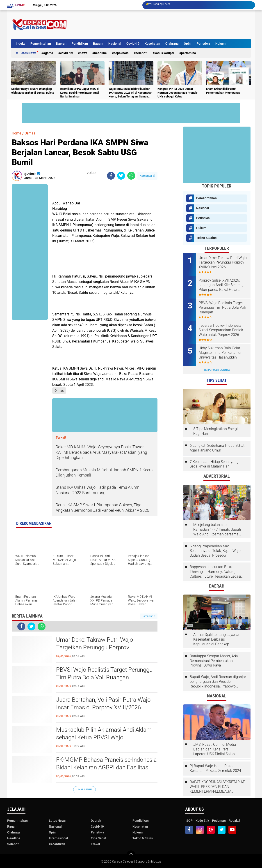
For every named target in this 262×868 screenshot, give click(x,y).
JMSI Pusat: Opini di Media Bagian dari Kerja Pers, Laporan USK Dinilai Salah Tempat (215, 749)
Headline (100, 53)
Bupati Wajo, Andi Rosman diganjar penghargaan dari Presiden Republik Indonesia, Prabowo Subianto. (218, 682)
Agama (48, 53)
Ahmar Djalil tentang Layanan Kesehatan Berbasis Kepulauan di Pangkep (217, 639)
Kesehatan (152, 44)
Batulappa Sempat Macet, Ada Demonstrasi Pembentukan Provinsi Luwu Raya (214, 661)
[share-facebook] (111, 176)
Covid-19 (133, 44)
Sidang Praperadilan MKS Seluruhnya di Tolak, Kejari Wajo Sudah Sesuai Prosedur (215, 551)
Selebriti (142, 53)
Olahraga (172, 44)
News (83, 53)
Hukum (220, 44)
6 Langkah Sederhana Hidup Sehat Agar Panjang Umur (217, 448)
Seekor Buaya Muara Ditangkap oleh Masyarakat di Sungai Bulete (33, 91)
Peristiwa (203, 44)
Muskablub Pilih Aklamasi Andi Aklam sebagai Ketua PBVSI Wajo (104, 734)
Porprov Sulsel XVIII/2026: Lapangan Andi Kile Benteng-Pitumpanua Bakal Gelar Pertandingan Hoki (222, 285)
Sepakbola (121, 53)
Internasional (58, 838)
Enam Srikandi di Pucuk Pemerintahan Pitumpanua (223, 91)
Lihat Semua (84, 790)
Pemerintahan (41, 44)
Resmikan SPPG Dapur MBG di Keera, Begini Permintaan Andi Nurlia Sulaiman (80, 93)
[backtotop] (131, 855)
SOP (189, 821)
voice (91, 173)
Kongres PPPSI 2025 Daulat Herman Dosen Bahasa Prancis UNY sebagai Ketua (178, 93)
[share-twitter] (121, 176)
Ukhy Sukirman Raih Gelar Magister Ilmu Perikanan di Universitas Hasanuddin (220, 353)
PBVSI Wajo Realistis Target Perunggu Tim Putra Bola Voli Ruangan (104, 674)
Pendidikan (80, 44)
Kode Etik (202, 821)
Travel (95, 844)
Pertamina (189, 53)
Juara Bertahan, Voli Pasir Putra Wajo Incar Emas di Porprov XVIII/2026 (103, 704)
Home (20, 5)
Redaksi (234, 821)
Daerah (61, 44)
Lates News (28, 53)
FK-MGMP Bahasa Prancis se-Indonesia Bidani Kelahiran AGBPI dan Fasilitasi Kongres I (106, 767)
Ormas (30, 133)
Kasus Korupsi (164, 53)
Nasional (115, 44)
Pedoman (219, 821)
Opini (188, 44)
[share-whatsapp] (131, 176)
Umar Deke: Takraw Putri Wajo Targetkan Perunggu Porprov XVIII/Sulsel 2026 (95, 647)
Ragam (98, 44)
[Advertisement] (169, 25)
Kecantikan (57, 844)
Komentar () (147, 176)
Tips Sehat (99, 838)
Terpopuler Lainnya (217, 370)
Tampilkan (149, 616)
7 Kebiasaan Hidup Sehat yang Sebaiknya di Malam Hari (214, 464)
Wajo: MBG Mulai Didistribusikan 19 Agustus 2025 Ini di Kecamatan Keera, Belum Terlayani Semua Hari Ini (130, 93)
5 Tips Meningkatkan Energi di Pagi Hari (217, 431)
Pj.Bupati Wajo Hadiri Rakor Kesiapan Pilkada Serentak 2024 (215, 768)
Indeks (21, 44)
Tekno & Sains (206, 238)
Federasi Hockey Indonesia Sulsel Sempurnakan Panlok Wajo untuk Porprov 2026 (221, 330)
